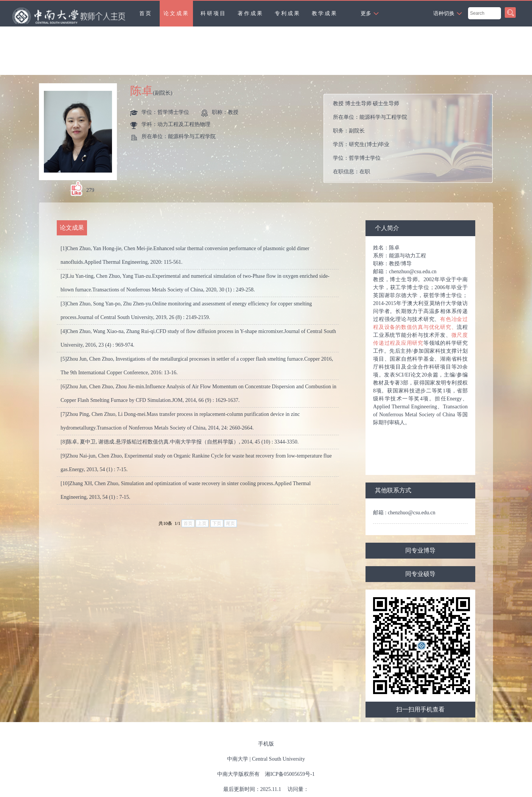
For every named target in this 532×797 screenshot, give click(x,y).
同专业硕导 (420, 574)
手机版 (266, 744)
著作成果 (250, 13)
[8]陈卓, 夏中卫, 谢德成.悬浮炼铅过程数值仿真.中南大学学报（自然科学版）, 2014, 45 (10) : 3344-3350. (180, 442)
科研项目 (213, 13)
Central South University (278, 759)
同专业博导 (420, 550)
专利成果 (288, 13)
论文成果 (176, 13)
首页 (146, 13)
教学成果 (325, 13)
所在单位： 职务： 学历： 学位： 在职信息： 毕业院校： (411, 138)
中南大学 (238, 759)
